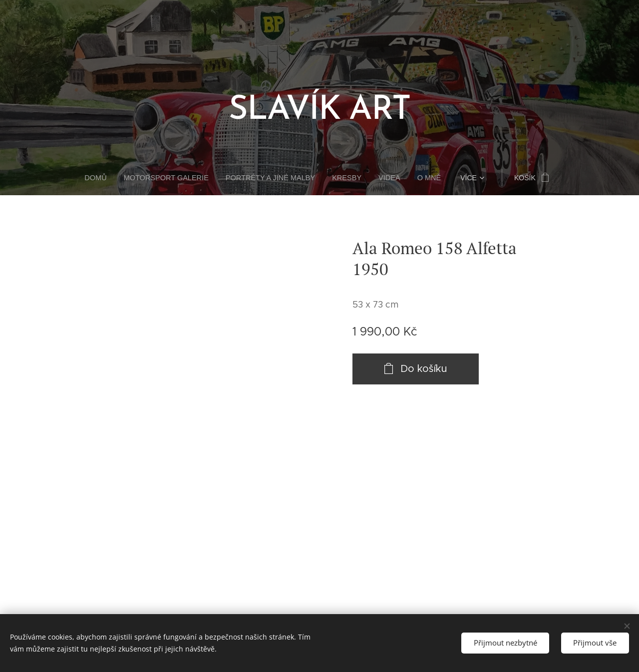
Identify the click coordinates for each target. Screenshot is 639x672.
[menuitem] (104, 178)
